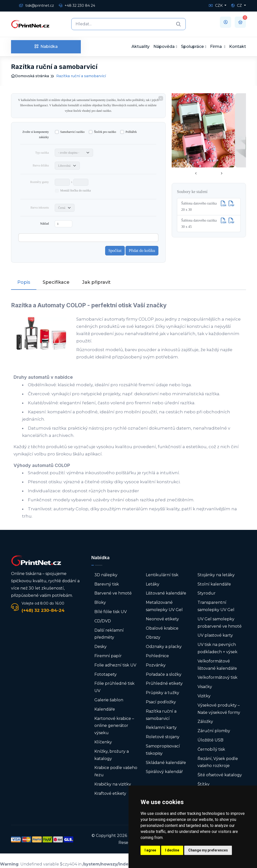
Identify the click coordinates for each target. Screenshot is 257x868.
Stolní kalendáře (214, 584)
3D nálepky (106, 575)
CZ (237, 6)
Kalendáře (105, 709)
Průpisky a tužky (163, 693)
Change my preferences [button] (208, 850)
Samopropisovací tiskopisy (163, 750)
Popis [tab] (24, 282)
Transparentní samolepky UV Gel (216, 606)
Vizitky (204, 696)
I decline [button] (172, 850)
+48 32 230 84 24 (77, 6)
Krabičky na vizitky (113, 784)
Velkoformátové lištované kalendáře (217, 665)
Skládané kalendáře (166, 763)
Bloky (100, 602)
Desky (101, 647)
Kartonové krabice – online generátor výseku (114, 726)
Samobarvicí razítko (72, 132)
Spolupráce (192, 46)
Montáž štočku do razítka (76, 190)
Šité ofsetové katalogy (220, 775)
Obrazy (153, 637)
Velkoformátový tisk (217, 677)
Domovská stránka (30, 76)
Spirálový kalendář (164, 772)
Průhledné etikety (164, 683)
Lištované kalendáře (166, 593)
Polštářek (131, 132)
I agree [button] (150, 850)
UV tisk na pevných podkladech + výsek (217, 648)
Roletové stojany (163, 737)
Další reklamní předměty (109, 634)
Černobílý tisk (211, 749)
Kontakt (238, 46)
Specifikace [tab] (56, 282)
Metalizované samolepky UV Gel (164, 606)
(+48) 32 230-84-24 (43, 610)
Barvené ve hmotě (113, 593)
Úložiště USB (210, 740)
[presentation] (196, 174)
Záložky (205, 721)
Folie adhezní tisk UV (115, 665)
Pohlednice (157, 656)
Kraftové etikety (110, 793)
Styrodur (207, 593)
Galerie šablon (109, 700)
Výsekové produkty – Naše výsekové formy (219, 709)
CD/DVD (103, 621)
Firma (216, 46)
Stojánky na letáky (216, 575)
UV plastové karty (215, 635)
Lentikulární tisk (162, 575)
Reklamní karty (161, 728)
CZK (216, 6)
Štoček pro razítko (105, 132)
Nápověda (164, 46)
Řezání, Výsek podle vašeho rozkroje (218, 762)
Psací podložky (161, 702)
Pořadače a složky (164, 674)
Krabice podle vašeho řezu (116, 771)
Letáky (153, 584)
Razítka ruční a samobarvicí (161, 715)
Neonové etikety (162, 619)
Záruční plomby (214, 731)
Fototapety (106, 674)
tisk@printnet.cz (37, 6)
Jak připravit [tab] (96, 282)
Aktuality (141, 46)
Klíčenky (103, 742)
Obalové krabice (162, 628)
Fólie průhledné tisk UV (114, 687)
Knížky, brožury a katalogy (112, 755)
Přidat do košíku (142, 251)
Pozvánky (156, 665)
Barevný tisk (107, 584)
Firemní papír (108, 656)
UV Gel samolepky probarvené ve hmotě (220, 623)
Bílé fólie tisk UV (111, 612)
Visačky (205, 687)
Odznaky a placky (164, 647)
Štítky (204, 784)
